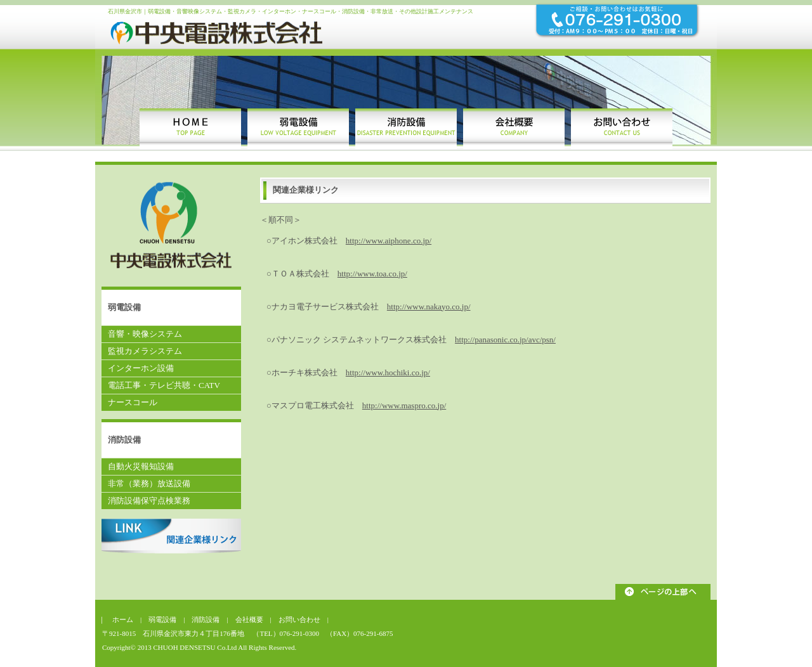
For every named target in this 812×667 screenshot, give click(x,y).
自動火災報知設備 (141, 466)
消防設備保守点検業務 (149, 501)
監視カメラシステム (145, 351)
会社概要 (249, 619)
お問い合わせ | (304, 619)
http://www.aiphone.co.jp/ (389, 241)
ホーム (126, 619)
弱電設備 (162, 619)
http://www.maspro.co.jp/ (404, 405)
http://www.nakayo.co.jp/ (429, 307)
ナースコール (133, 402)
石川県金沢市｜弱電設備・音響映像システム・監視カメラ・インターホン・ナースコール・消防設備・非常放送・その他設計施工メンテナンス (291, 11)
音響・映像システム (145, 334)
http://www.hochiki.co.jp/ (388, 372)
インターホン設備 (141, 368)
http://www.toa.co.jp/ (372, 274)
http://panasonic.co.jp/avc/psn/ (505, 340)
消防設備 (209, 619)
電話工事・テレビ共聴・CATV (164, 385)
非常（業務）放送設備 (149, 483)
